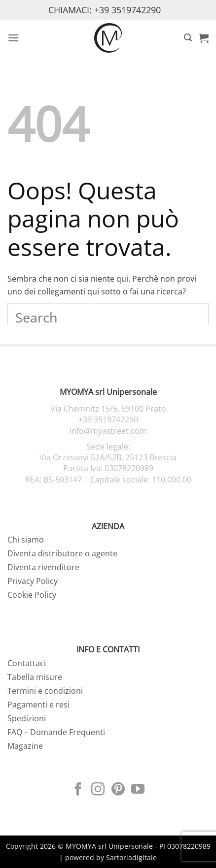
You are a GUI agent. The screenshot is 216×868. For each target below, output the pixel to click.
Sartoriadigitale (131, 857)
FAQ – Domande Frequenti (56, 732)
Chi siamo (26, 540)
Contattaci (27, 663)
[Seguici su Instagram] (98, 790)
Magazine (25, 746)
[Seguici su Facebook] (78, 790)
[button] (13, 38)
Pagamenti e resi (38, 705)
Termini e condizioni (45, 691)
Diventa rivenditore (43, 567)
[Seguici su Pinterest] (118, 790)
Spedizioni (27, 718)
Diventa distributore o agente (62, 553)
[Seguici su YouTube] (138, 790)
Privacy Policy (33, 581)
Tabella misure (35, 677)
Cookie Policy (32, 595)
